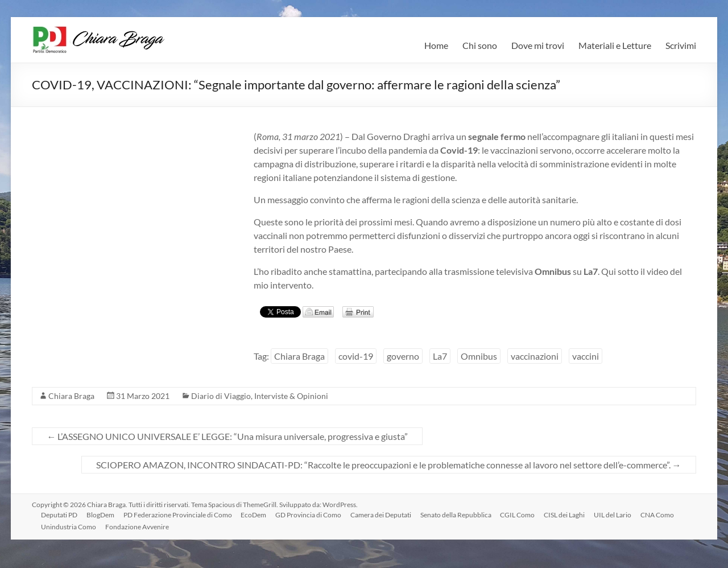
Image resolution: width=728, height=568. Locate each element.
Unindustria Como (69, 527)
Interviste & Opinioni (291, 396)
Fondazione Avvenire (137, 527)
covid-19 (356, 356)
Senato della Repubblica (456, 515)
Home (436, 45)
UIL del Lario (614, 515)
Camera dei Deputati (381, 515)
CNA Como (658, 515)
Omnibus (479, 356)
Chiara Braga (299, 356)
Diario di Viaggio (221, 396)
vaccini (586, 356)
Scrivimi (681, 45)
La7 (440, 356)
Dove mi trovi (538, 45)
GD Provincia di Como (309, 515)
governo (403, 356)
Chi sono (480, 45)
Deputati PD (59, 515)
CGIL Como (518, 515)
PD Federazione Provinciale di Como (178, 515)
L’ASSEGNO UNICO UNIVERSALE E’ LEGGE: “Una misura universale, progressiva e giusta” (227, 436)
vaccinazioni (535, 356)
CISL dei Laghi (565, 515)
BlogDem (100, 515)
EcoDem (254, 515)
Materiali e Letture (615, 45)
